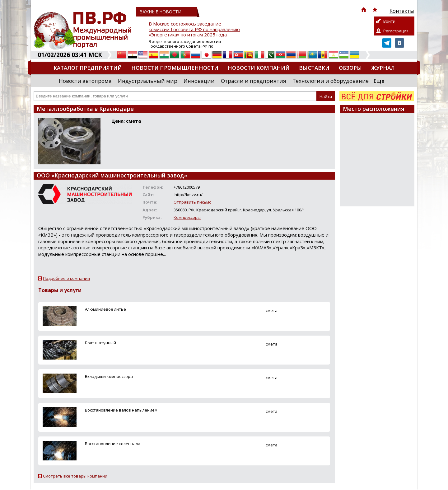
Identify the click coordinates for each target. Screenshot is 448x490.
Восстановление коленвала (113, 444)
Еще (379, 81)
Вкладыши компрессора (109, 376)
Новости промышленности (175, 68)
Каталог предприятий (88, 68)
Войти (389, 21)
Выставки (314, 68)
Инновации (199, 81)
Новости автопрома (85, 81)
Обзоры (350, 68)
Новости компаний (259, 68)
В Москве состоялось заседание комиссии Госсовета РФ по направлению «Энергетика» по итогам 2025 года (194, 29)
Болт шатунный (100, 343)
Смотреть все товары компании (75, 476)
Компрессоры (187, 217)
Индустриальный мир (148, 81)
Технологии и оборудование (331, 81)
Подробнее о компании (66, 278)
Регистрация (396, 31)
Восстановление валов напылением (121, 410)
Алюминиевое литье (105, 309)
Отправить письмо (193, 202)
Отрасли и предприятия (254, 81)
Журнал (383, 68)
